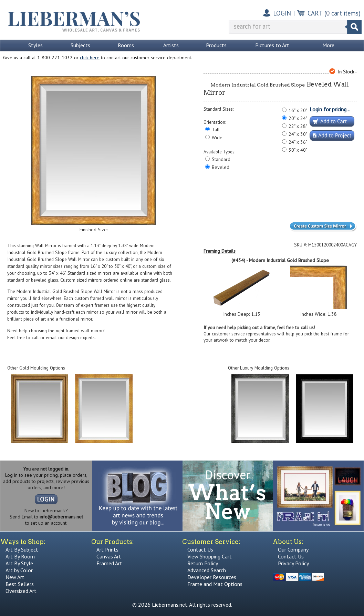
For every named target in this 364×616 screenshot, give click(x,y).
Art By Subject (22, 549)
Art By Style (19, 563)
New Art (15, 577)
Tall (216, 130)
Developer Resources (212, 577)
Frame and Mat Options (215, 584)
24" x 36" (298, 142)
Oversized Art (21, 591)
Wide (217, 138)
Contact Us (200, 549)
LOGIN (282, 13)
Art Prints (107, 549)
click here (90, 58)
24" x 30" (298, 134)
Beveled (221, 167)
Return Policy (203, 563)
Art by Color (19, 570)
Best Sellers (20, 584)
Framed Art (109, 563)
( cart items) (342, 13)
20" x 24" (298, 118)
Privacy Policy (293, 563)
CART (315, 13)
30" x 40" (298, 150)
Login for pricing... (330, 109)
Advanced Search (207, 570)
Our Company (293, 549)
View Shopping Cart (210, 556)
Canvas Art (109, 556)
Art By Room (20, 556)
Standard (221, 159)
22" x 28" (298, 126)
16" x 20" (298, 110)
